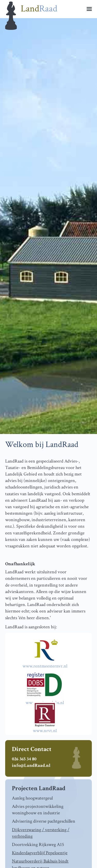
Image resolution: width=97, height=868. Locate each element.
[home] (48, 9)
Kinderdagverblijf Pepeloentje (40, 853)
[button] (89, 8)
